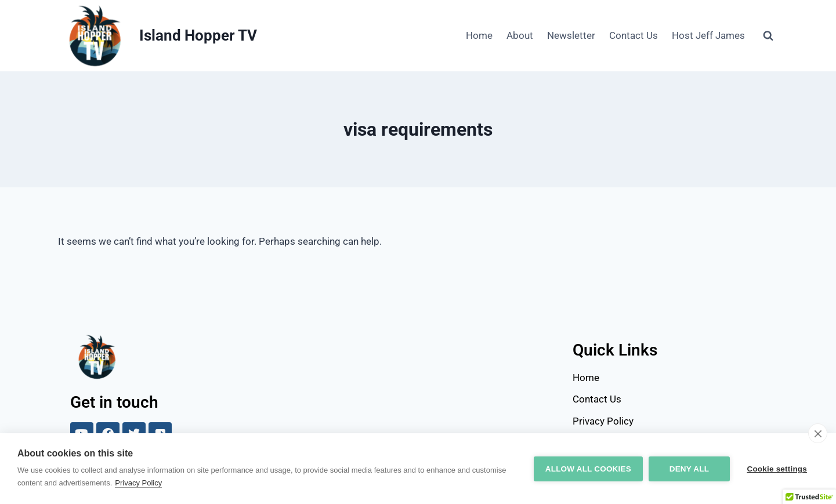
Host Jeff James (708, 35)
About (520, 35)
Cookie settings (777, 469)
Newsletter (571, 35)
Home (479, 35)
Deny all (689, 469)
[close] (818, 433)
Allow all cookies (588, 469)
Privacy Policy (138, 483)
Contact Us (634, 35)
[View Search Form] (768, 36)
